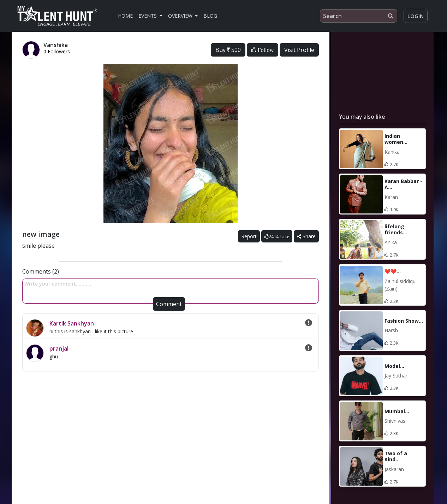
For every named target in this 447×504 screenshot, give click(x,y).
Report (249, 236)
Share (306, 236)
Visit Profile (299, 50)
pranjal (59, 348)
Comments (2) (41, 271)
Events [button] (148, 16)
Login (416, 16)
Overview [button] (181, 16)
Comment (169, 304)
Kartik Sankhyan (72, 323)
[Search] (359, 16)
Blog (210, 16)
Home (125, 16)
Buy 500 (228, 50)
